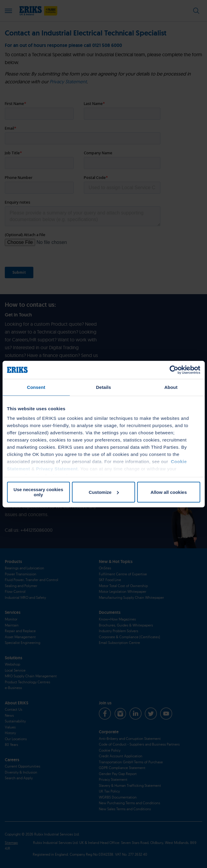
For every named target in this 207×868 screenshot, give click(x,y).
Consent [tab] (36, 387)
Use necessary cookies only (38, 492)
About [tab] (171, 387)
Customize (104, 492)
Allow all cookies (169, 492)
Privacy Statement (57, 468)
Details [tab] (104, 387)
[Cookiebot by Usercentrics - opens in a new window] (174, 370)
